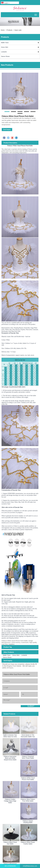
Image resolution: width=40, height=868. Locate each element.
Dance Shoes (5, 56)
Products (9, 30)
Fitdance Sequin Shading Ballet (28, 822)
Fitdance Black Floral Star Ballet (10, 843)
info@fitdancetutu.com (30, 866)
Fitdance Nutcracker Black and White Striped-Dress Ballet (10, 758)
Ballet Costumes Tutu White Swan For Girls (10, 736)
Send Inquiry (7, 130)
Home (3, 30)
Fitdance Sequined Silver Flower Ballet (28, 757)
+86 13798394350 (10, 866)
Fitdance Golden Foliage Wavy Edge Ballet (10, 801)
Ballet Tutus (5, 43)
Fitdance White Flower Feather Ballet (28, 843)
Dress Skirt (5, 47)
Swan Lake (18, 30)
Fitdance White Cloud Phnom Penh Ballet (28, 779)
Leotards (4, 52)
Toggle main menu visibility (36, 14)
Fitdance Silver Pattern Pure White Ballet (28, 800)
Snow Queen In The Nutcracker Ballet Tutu (28, 736)
